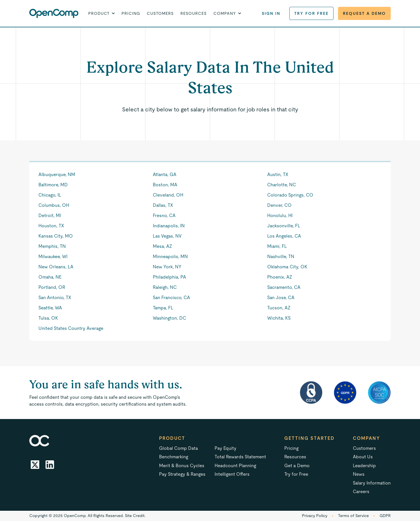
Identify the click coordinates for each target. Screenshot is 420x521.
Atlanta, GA (165, 174)
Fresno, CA (164, 215)
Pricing (131, 13)
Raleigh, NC (165, 287)
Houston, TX (51, 226)
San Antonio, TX (55, 298)
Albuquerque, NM (57, 174)
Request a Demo (364, 13)
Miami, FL (277, 246)
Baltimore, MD (53, 185)
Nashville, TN (281, 257)
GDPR (385, 516)
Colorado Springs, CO (290, 195)
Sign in (271, 13)
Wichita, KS (279, 318)
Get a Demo (297, 466)
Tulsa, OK (48, 318)
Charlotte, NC (282, 185)
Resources (193, 13)
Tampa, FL (163, 308)
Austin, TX (278, 174)
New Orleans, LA (56, 267)
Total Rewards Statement (240, 457)
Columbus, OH (54, 205)
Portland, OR (52, 287)
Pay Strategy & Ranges (182, 474)
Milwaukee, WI (53, 257)
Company (367, 438)
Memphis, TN (52, 246)
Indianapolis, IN (169, 226)
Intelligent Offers (232, 474)
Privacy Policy (315, 516)
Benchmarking (174, 457)
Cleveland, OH (168, 195)
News (359, 474)
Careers (361, 492)
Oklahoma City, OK (287, 267)
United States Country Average (71, 328)
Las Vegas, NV (167, 236)
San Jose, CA (281, 298)
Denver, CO (279, 205)
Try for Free (311, 13)
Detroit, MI (50, 215)
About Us (363, 457)
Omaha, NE (50, 277)
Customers (160, 13)
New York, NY (167, 267)
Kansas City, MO (56, 236)
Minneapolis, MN (170, 257)
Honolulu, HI (280, 215)
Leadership (364, 466)
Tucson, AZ (279, 308)
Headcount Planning (235, 466)
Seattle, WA (50, 308)
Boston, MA (165, 185)
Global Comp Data (179, 448)
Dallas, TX (163, 205)
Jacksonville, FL (284, 226)
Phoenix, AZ (280, 277)
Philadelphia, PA (169, 277)
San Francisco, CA (171, 298)
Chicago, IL (50, 195)
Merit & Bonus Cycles (182, 466)
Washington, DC (169, 318)
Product (172, 438)
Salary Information (372, 483)
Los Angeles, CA (284, 236)
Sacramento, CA (284, 287)
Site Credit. (135, 516)
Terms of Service (353, 516)
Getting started (309, 438)
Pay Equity (226, 448)
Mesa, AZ (162, 246)
